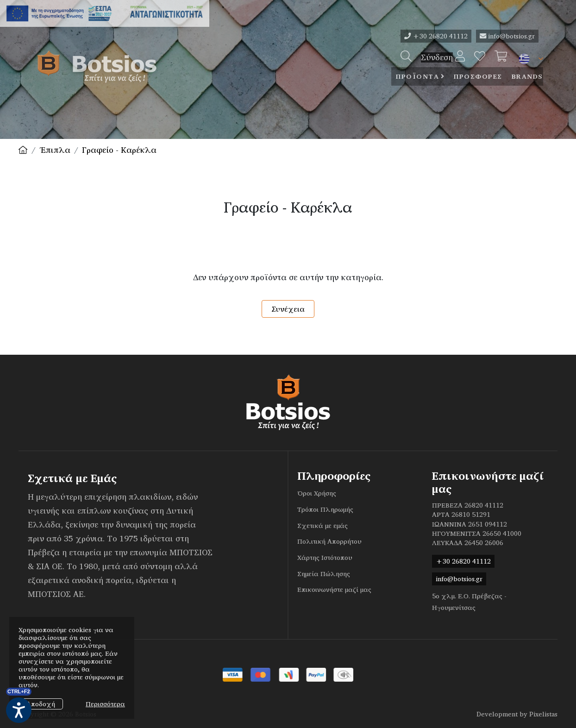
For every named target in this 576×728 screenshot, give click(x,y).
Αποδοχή (41, 704)
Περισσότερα (105, 704)
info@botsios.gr (507, 36)
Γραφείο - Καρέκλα (119, 150)
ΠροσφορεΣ (478, 76)
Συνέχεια (288, 309)
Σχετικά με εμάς (322, 526)
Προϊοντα (417, 76)
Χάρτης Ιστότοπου (325, 558)
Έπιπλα (55, 150)
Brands (527, 76)
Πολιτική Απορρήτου (329, 541)
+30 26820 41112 (436, 36)
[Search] (406, 57)
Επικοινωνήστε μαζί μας (334, 590)
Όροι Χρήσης (317, 493)
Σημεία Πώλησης (324, 574)
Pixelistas (543, 714)
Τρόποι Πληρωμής (325, 509)
